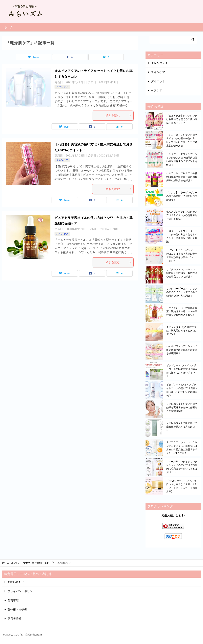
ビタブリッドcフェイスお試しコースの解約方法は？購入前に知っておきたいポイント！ (182, 371)
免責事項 (13, 600)
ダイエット (158, 81)
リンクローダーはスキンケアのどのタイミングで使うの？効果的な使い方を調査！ (182, 292)
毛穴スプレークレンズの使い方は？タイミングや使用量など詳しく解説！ (182, 215)
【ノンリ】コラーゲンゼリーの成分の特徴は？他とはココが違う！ (182, 196)
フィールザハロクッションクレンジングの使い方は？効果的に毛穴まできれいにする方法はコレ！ (182, 467)
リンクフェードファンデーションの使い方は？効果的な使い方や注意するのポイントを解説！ (182, 159)
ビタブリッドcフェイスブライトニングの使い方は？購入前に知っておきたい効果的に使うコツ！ (182, 390)
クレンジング (159, 63)
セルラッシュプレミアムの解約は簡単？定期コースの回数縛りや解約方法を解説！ (182, 177)
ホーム (9, 27)
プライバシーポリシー (21, 591)
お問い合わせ (16, 582)
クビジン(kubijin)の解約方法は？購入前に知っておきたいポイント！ (182, 331)
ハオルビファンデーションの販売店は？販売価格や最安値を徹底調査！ (182, 350)
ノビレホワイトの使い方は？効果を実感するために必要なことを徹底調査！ (182, 407)
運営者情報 (14, 619)
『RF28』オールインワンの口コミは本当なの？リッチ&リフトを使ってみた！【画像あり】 (182, 486)
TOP (28, 563)
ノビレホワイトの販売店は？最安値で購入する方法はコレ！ (182, 427)
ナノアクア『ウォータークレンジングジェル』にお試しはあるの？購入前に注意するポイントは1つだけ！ (182, 448)
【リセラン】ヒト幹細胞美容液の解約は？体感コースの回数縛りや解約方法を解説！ (182, 311)
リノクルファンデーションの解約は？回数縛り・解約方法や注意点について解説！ (182, 273)
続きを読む (119, 115)
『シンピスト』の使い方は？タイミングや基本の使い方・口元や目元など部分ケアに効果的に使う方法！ (182, 140)
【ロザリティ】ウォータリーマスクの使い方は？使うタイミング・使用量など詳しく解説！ (182, 236)
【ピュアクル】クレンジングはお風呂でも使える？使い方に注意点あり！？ (182, 119)
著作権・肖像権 (17, 610)
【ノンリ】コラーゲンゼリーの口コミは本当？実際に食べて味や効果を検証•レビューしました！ (182, 256)
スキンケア (62, 87)
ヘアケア (157, 91)
